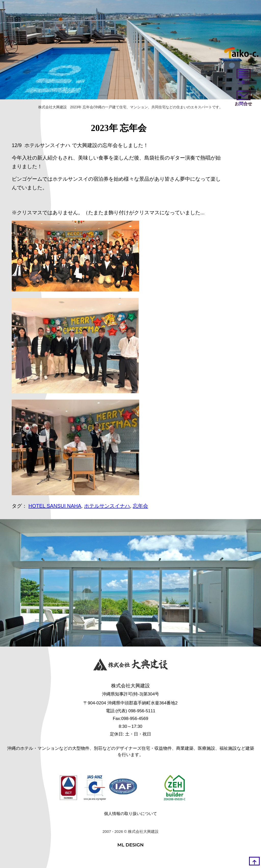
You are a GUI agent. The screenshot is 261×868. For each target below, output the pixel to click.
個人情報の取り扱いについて (130, 814)
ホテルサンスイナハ (107, 506)
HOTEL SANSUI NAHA (55, 506)
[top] (254, 861)
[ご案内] (243, 77)
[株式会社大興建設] (131, 666)
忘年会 (140, 506)
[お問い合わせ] (243, 99)
